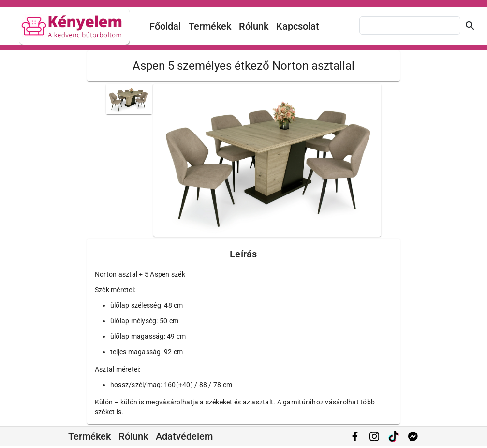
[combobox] (410, 26)
